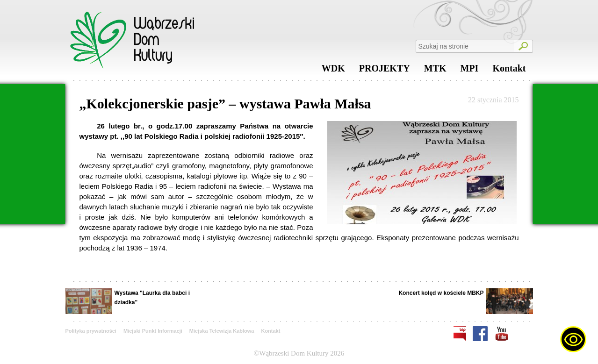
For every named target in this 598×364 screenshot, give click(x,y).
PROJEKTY (385, 71)
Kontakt (509, 71)
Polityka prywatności (91, 331)
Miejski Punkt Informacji (153, 331)
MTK (435, 71)
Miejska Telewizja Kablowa (222, 331)
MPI (469, 71)
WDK (333, 71)
